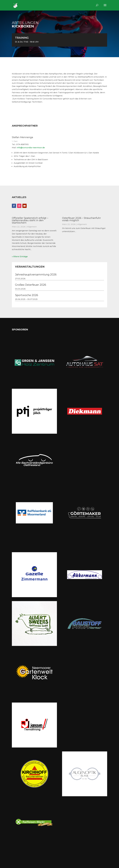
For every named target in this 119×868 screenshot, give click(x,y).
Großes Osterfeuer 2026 (31, 285)
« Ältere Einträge (20, 257)
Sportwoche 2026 (27, 295)
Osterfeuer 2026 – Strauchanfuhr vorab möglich (81, 219)
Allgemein (32, 227)
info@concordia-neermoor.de (31, 148)
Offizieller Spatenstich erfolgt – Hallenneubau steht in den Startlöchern (30, 220)
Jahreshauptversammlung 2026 (36, 275)
